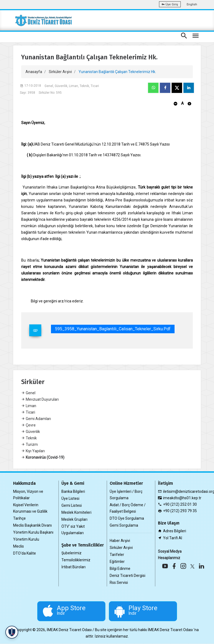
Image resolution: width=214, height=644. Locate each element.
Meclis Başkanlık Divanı (32, 525)
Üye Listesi (70, 498)
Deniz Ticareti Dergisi (128, 576)
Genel (28, 393)
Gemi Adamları (36, 419)
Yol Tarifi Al (173, 538)
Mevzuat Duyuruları (40, 399)
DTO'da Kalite (25, 553)
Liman (29, 406)
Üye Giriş (170, 4)
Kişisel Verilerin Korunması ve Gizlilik (30, 508)
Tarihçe (19, 518)
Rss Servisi (119, 583)
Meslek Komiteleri (76, 512)
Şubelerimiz (71, 553)
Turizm (29, 444)
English (192, 4)
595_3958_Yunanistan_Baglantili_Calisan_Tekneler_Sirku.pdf (113, 329)
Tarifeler (117, 555)
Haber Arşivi (120, 541)
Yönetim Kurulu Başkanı (33, 532)
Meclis (19, 546)
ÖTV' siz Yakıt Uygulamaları (73, 530)
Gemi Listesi (72, 505)
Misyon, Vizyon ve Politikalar (28, 495)
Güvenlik (31, 432)
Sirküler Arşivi (60, 72)
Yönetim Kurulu (26, 539)
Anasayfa (34, 72)
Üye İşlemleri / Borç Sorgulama (126, 495)
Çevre (28, 425)
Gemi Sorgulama (124, 525)
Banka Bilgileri (73, 491)
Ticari (28, 412)
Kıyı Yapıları (33, 451)
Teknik (29, 438)
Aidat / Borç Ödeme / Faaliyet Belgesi (128, 508)
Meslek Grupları (74, 519)
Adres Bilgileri (175, 531)
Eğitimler (117, 562)
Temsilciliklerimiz (76, 560)
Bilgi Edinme (120, 569)
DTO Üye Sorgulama (127, 518)
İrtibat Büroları (73, 567)
